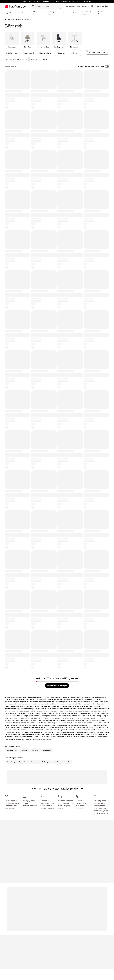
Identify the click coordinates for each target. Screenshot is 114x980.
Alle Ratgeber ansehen (62, 762)
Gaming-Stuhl (12, 750)
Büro (9, 20)
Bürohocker (47, 750)
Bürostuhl (36, 750)
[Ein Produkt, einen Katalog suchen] (33, 6)
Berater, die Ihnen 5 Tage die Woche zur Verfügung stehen (66, 805)
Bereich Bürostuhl (18, 20)
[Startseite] (6, 20)
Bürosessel (25, 750)
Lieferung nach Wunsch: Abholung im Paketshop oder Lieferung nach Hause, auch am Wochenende (101, 807)
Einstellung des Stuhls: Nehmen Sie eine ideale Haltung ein (28, 762)
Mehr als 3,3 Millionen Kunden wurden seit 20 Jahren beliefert (47, 805)
